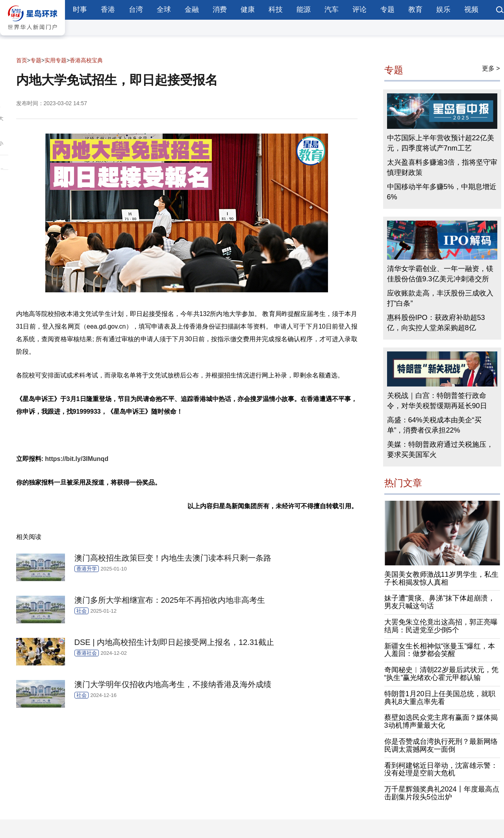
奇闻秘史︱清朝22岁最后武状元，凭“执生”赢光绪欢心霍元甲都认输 (441, 674)
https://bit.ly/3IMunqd (77, 459)
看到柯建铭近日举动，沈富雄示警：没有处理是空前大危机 (441, 769)
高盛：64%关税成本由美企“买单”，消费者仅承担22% (434, 425)
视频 (471, 9)
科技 (276, 9)
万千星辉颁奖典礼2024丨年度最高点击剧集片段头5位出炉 (442, 793)
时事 (80, 9)
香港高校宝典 (86, 60)
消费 (220, 9)
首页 (22, 60)
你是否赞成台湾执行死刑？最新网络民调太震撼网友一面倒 (441, 745)
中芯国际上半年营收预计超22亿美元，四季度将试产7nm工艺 (441, 143)
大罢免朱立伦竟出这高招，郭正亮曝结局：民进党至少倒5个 (441, 626)
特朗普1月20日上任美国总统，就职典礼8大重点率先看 (440, 698)
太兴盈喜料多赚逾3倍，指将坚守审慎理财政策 (442, 167)
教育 (415, 9)
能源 (304, 9)
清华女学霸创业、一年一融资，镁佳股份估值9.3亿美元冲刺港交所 (440, 274)
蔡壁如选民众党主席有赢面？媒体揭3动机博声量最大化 (441, 721)
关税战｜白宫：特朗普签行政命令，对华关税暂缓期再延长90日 (437, 401)
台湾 (136, 9)
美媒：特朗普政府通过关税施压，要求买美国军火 (440, 450)
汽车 (332, 9)
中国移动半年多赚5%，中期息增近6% (442, 192)
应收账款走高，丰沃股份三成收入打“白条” (440, 298)
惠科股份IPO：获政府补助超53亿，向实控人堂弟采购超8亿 (436, 323)
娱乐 (443, 9)
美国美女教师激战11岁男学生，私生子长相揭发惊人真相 (441, 578)
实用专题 (56, 60)
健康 (248, 9)
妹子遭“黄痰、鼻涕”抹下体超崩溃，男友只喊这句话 (440, 602)
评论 (359, 9)
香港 (108, 9)
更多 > (491, 68)
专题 (387, 9)
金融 (192, 9)
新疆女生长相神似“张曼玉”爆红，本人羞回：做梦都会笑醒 (440, 650)
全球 (164, 9)
